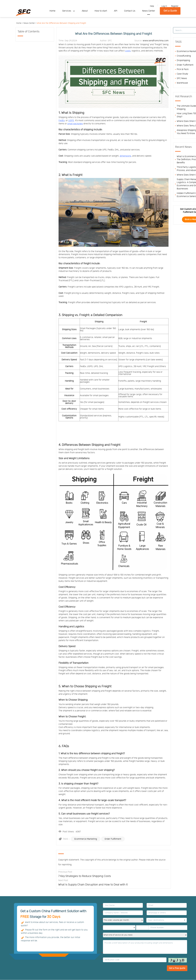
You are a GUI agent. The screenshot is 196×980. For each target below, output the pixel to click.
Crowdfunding (184, 56)
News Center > (30, 23)
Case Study (182, 74)
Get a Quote (170, 11)
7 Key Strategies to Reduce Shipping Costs (85, 876)
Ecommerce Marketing (86, 839)
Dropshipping (183, 60)
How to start (101, 11)
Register (175, 6)
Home (52, 11)
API (116, 11)
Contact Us (130, 11)
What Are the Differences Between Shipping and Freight (62, 23)
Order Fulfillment (113, 839)
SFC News (182, 78)
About (85, 11)
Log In (164, 6)
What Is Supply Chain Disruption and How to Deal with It (93, 885)
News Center (149, 11)
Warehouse (182, 83)
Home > (20, 23)
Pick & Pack (183, 69)
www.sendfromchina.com (156, 41)
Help (152, 6)
